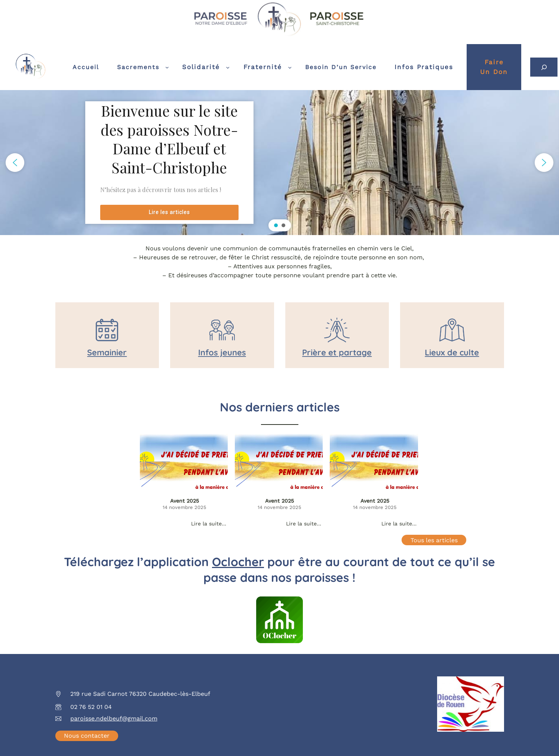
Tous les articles (434, 540)
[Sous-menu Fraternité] (290, 67)
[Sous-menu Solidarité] (228, 67)
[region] (279, 163)
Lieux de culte (452, 352)
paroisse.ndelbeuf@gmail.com (114, 718)
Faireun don (494, 67)
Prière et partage (337, 352)
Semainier (107, 352)
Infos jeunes (222, 352)
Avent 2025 (185, 501)
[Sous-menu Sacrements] (167, 67)
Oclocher (238, 562)
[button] (15, 163)
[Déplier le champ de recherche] (544, 67)
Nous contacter (87, 736)
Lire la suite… (209, 524)
